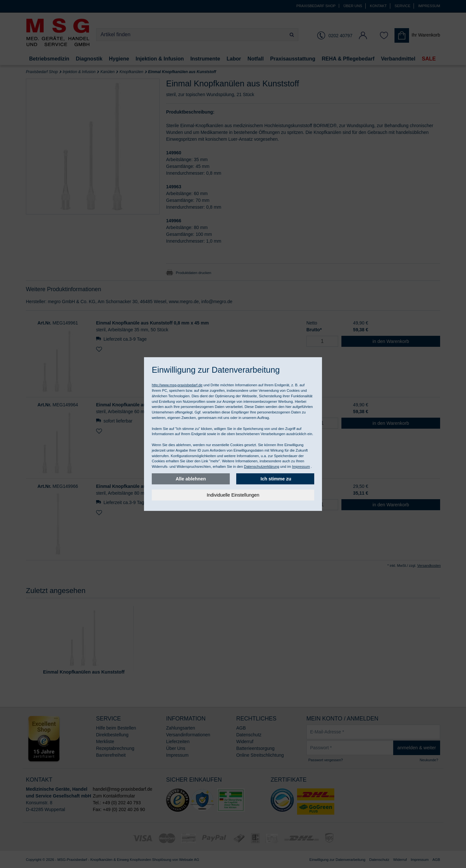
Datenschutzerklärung (262, 467)
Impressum (301, 467)
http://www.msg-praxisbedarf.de (177, 385)
